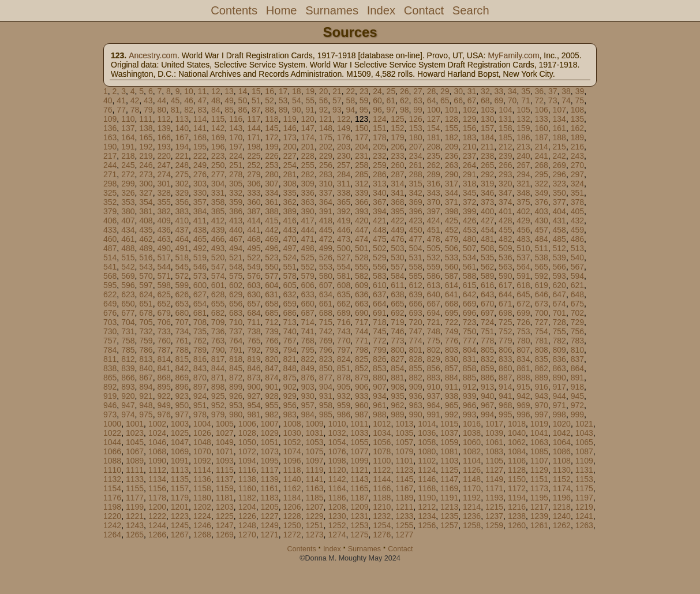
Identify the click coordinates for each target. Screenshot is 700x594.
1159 (225, 488)
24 (377, 91)
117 (254, 119)
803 (452, 350)
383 (182, 211)
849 (308, 368)
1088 (112, 461)
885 (469, 378)
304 (218, 184)
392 (344, 211)
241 (541, 156)
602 (236, 285)
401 (505, 211)
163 (110, 137)
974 (128, 414)
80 (162, 110)
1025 (180, 433)
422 (397, 221)
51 (256, 100)
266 (505, 165)
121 (326, 119)
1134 (157, 479)
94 (350, 110)
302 (182, 184)
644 (505, 294)
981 (254, 414)
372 (469, 202)
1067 (135, 451)
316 (434, 184)
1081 (449, 451)
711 (254, 322)
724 (487, 322)
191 (128, 147)
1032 (337, 433)
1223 (180, 516)
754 (541, 331)
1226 (247, 516)
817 (218, 359)
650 (128, 304)
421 (379, 221)
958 (326, 405)
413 (236, 221)
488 (128, 248)
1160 (247, 488)
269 (559, 165)
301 (164, 184)
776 (452, 341)
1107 (539, 461)
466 (218, 239)
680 (182, 313)
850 (326, 368)
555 (362, 267)
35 (526, 91)
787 (164, 350)
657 (254, 304)
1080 (427, 451)
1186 (337, 498)
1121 (359, 470)
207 (415, 147)
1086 (562, 451)
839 (128, 368)
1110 (112, 470)
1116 (247, 470)
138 (146, 128)
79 (148, 110)
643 (487, 294)
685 (272, 313)
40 (108, 100)
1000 (112, 424)
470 (289, 239)
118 (272, 119)
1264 (112, 535)
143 (236, 128)
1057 (404, 442)
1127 (494, 470)
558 (415, 267)
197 (236, 147)
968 (505, 405)
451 (434, 230)
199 (272, 147)
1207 (314, 507)
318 (469, 184)
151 (379, 128)
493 (218, 248)
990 (415, 414)
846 (254, 368)
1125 (449, 470)
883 (434, 378)
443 (289, 230)
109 (110, 119)
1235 (449, 516)
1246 (202, 525)
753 (523, 331)
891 (577, 378)
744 (362, 331)
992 (452, 414)
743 (344, 331)
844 (218, 368)
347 (505, 193)
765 (254, 341)
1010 (337, 424)
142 (218, 128)
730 (110, 331)
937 (434, 396)
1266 (157, 535)
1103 (449, 461)
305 (236, 184)
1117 (270, 470)
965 (452, 405)
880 (379, 378)
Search (471, 10)
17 (283, 91)
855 (415, 368)
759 (146, 341)
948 (146, 405)
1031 (314, 433)
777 (469, 341)
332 (236, 193)
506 (452, 248)
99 (418, 110)
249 (200, 165)
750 (469, 331)
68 (485, 100)
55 (310, 100)
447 (362, 230)
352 (110, 202)
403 (541, 211)
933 (362, 396)
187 (541, 137)
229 (326, 156)
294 (523, 174)
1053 (314, 442)
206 (397, 147)
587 (452, 276)
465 (200, 239)
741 (308, 331)
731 (128, 331)
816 (200, 359)
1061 (494, 442)
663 (362, 304)
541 (110, 267)
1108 (562, 461)
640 (434, 294)
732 (146, 331)
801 (415, 350)
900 (254, 387)
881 (397, 378)
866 (128, 378)
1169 (449, 488)
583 (379, 276)
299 (128, 184)
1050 (247, 442)
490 (164, 248)
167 (182, 137)
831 (469, 359)
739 (272, 331)
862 (541, 368)
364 (326, 202)
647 (559, 294)
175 (326, 137)
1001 (135, 424)
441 (254, 230)
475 (379, 239)
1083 (494, 451)
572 (182, 276)
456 (523, 230)
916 (541, 387)
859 (487, 368)
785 (128, 350)
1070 (202, 451)
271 (110, 174)
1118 (292, 470)
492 (200, 248)
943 (541, 396)
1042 (562, 433)
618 (523, 285)
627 (200, 294)
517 (164, 257)
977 (182, 414)
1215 (494, 507)
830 (452, 359)
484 (541, 239)
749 (452, 331)
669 (469, 304)
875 (289, 378)
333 (254, 193)
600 (200, 285)
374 (505, 202)
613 (434, 285)
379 (110, 211)
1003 (180, 424)
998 (559, 414)
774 (415, 341)
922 (164, 396)
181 (434, 137)
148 (326, 128)
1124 (427, 470)
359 (236, 202)
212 (505, 147)
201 (308, 147)
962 (397, 405)
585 (415, 276)
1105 (494, 461)
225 (254, 156)
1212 (427, 507)
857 (452, 368)
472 (326, 239)
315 (415, 184)
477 (415, 239)
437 (182, 230)
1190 (427, 498)
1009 (314, 424)
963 (415, 405)
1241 (584, 516)
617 (505, 285)
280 (272, 174)
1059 (449, 442)
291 (469, 174)
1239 (539, 516)
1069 (180, 451)
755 (559, 331)
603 (254, 285)
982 (272, 414)
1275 (359, 535)
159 (523, 128)
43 (148, 100)
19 (310, 91)
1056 (382, 442)
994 (487, 414)
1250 (292, 525)
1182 (247, 498)
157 (487, 128)
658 (272, 304)
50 (243, 100)
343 (434, 193)
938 (452, 396)
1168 (427, 488)
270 (577, 165)
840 (146, 368)
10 (189, 91)
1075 (314, 451)
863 (559, 368)
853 (379, 368)
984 (308, 414)
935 (397, 396)
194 (182, 147)
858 (469, 368)
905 (344, 387)
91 (310, 110)
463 (164, 239)
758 (128, 341)
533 (452, 257)
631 (272, 294)
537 (523, 257)
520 (218, 257)
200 (289, 147)
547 (218, 267)
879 (362, 378)
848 (289, 368)
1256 (427, 525)
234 (415, 156)
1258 (472, 525)
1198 (112, 507)
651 (146, 304)
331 (218, 193)
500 (344, 248)
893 (128, 387)
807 (523, 350)
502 (379, 248)
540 (577, 257)
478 (434, 239)
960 (362, 405)
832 (487, 359)
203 (344, 147)
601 (218, 285)
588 (469, 276)
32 (485, 91)
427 (487, 221)
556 (379, 267)
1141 (314, 479)
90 (297, 110)
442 (272, 230)
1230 (337, 516)
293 (505, 174)
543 (146, 267)
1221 (135, 516)
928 (272, 396)
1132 (112, 479)
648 (577, 294)
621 (577, 285)
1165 (359, 488)
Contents (234, 10)
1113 (180, 470)
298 (110, 184)
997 (541, 414)
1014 (427, 424)
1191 (449, 498)
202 (326, 147)
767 (289, 341)
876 (308, 378)
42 (135, 100)
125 (397, 119)
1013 (404, 424)
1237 (494, 516)
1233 (404, 516)
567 (577, 267)
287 (397, 174)
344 (452, 193)
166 (164, 137)
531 (415, 257)
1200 (157, 507)
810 (577, 350)
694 (434, 313)
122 (344, 119)
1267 (180, 535)
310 (326, 184)
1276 (382, 535)
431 (559, 221)
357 (200, 202)
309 (308, 184)
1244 (157, 525)
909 (415, 387)
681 (200, 313)
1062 (517, 442)
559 (434, 267)
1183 (270, 498)
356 (182, 202)
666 (415, 304)
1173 (539, 488)
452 (452, 230)
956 (289, 405)
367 (379, 202)
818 (236, 359)
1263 (584, 525)
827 (397, 359)
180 (415, 137)
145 (272, 128)
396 (415, 211)
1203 (225, 507)
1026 (202, 433)
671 (505, 304)
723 (469, 322)
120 (308, 119)
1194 (517, 498)
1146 (427, 479)
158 (505, 128)
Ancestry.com (153, 55)
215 (559, 147)
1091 (180, 461)
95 (364, 110)
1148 (472, 479)
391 (326, 211)
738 (254, 331)
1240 (562, 516)
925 (218, 396)
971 (559, 405)
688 (326, 313)
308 (289, 184)
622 (110, 294)
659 (289, 304)
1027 (225, 433)
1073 (270, 451)
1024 (157, 433)
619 (541, 285)
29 (445, 91)
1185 (314, 498)
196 (218, 147)
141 (200, 128)
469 (272, 239)
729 (577, 322)
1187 (359, 498)
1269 (225, 535)
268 (541, 165)
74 (566, 100)
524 (289, 257)
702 (577, 313)
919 (110, 396)
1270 (247, 535)
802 (434, 350)
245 (128, 165)
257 (344, 165)
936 (415, 396)
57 (337, 100)
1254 (382, 525)
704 (128, 322)
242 (559, 156)
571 (164, 276)
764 (236, 341)
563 (505, 267)
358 (218, 202)
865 (110, 378)
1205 (270, 507)
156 (469, 128)
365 (344, 202)
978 (200, 414)
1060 (472, 442)
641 (452, 294)
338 (344, 193)
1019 (539, 424)
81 (175, 110)
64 (432, 100)
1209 (359, 507)
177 (362, 137)
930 (308, 396)
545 (182, 267)
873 (254, 378)
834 (523, 359)
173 (289, 137)
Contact (424, 10)
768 (308, 341)
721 (434, 322)
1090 (157, 461)
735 (200, 331)
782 (559, 341)
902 (289, 387)
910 (434, 387)
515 (128, 257)
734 (182, 331)
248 (182, 165)
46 (189, 100)
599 (182, 285)
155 (452, 128)
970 (541, 405)
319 (487, 184)
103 (487, 110)
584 (397, 276)
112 (164, 119)
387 (254, 211)
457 (541, 230)
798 (362, 350)
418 (326, 221)
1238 (517, 516)
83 (203, 110)
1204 (247, 507)
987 (362, 414)
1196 (562, 498)
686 (289, 313)
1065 (584, 442)
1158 (202, 488)
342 (415, 193)
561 (469, 267)
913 (487, 387)
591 (523, 276)
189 (577, 137)
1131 (584, 470)
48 (216, 100)
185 (505, 137)
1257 (449, 525)
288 (415, 174)
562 (487, 267)
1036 (427, 433)
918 (577, 387)
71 (526, 100)
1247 (225, 525)
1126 (472, 470)
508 (487, 248)
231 (362, 156)
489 (146, 248)
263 (452, 165)
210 (469, 147)
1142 (337, 479)
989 (397, 414)
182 (452, 137)
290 (452, 174)
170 (236, 137)
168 (200, 137)
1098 (337, 461)
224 (236, 156)
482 (505, 239)
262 (434, 165)
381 (146, 211)
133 (541, 119)
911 (452, 387)
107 (559, 110)
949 (164, 405)
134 (559, 119)
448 (379, 230)
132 (523, 119)
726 (523, 322)
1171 (494, 488)
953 (236, 405)
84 (216, 110)
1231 (359, 516)
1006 (247, 424)
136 (110, 128)
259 (379, 165)
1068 (157, 451)
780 (523, 341)
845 (236, 368)
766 (272, 341)
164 (128, 137)
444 (308, 230)
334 (272, 193)
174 (308, 137)
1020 (562, 424)
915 (523, 387)
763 (218, 341)
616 (487, 285)
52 (269, 100)
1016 (472, 424)
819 (254, 359)
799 (379, 350)
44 (162, 100)
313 (379, 184)
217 (110, 156)
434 (128, 230)
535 (487, 257)
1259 (494, 525)
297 (577, 174)
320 (505, 184)
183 (469, 137)
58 (350, 100)
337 (326, 193)
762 (200, 341)
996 (523, 414)
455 (505, 230)
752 (505, 331)
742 (326, 331)
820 (272, 359)
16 (269, 91)
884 (452, 378)
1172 (517, 488)
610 (379, 285)
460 (110, 239)
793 (272, 350)
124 (379, 119)
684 (254, 313)
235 (434, 156)
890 (559, 378)
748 (434, 331)
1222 (157, 516)
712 (272, 322)
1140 (292, 479)
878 (344, 378)
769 (326, 341)
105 (523, 110)
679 (164, 313)
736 (218, 331)
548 (236, 267)
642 (469, 294)
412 (218, 221)
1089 (135, 461)
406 (110, 221)
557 (397, 267)
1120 (337, 470)
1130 (562, 470)
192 (146, 147)
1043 (584, 433)
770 (344, 341)
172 (272, 137)
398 (452, 211)
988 (379, 414)
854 (397, 368)
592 (541, 276)
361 (272, 202)
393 (362, 211)
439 (218, 230)
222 (200, 156)
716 (344, 322)
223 (218, 156)
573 (200, 276)
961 (379, 405)
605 (289, 285)
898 (218, 387)
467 (236, 239)
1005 (225, 424)
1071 (225, 451)
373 (487, 202)
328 (164, 193)
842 (182, 368)
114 (200, 119)
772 (379, 341)
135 (577, 119)
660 (308, 304)
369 (415, 202)
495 (254, 248)
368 (397, 202)
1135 (180, 479)
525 (308, 257)
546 (200, 267)
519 (200, 257)
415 (272, 221)
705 (146, 322)
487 (110, 248)
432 (577, 221)
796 (326, 350)
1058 (427, 442)
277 (218, 174)
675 (577, 304)
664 (379, 304)
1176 (112, 498)
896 (182, 387)
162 (577, 128)
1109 (584, 461)
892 (110, 387)
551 (289, 267)
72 (540, 100)
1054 (337, 442)
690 (362, 313)
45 (175, 100)
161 (559, 128)
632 (289, 294)
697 (487, 313)
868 (164, 378)
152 (397, 128)
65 (445, 100)
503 (397, 248)
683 (236, 313)
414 (254, 221)
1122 (382, 470)
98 (405, 110)
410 (182, 221)
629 (236, 294)
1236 (472, 516)
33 (499, 91)
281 (289, 174)
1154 (112, 488)
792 (254, 350)
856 (434, 368)
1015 (449, 424)
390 (308, 211)
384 (200, 211)
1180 (202, 498)
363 (308, 202)
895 (164, 387)
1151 (539, 479)
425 (452, 221)
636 (362, 294)
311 (344, 184)
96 (377, 110)
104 (505, 110)
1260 (517, 525)
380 (128, 211)
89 (283, 110)
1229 (314, 516)
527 (344, 257)
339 (362, 193)
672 (523, 304)
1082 (472, 451)
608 (344, 285)
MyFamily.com (513, 55)
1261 (539, 525)
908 (397, 387)
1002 (157, 424)
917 (559, 387)
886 (487, 378)
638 (397, 294)
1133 (135, 479)
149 (344, 128)
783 (577, 341)
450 (415, 230)
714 (308, 322)
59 (364, 100)
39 (580, 91)
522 (254, 257)
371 (452, 202)
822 (308, 359)
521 (236, 257)
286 (379, 174)
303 (200, 184)
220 (164, 156)
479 (452, 239)
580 (326, 276)
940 (487, 396)
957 (308, 405)
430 (541, 221)
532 (434, 257)
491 (182, 248)
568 (110, 276)
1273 (314, 535)
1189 (404, 498)
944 (559, 396)
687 (308, 313)
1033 (359, 433)
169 (218, 137)
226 (272, 156)
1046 (157, 442)
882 (415, 378)
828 (415, 359)
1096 (292, 461)
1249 (270, 525)
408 (146, 221)
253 (272, 165)
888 (523, 378)
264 (469, 165)
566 (559, 267)
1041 (539, 433)
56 (324, 100)
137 (128, 128)
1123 (404, 470)
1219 (584, 507)
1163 (314, 488)
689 (344, 313)
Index (381, 10)
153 (415, 128)
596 (128, 285)
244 (110, 165)
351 (577, 193)
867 (146, 378)
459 (577, 230)
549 (254, 267)
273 (146, 174)
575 (236, 276)
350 (559, 193)
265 (487, 165)
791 (236, 350)
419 (344, 221)
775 (434, 341)
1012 (382, 424)
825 (362, 359)
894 (146, 387)
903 (308, 387)
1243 (135, 525)
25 (391, 91)
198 (254, 147)
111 (146, 119)
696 (469, 313)
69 (499, 100)
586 (434, 276)
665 (397, 304)
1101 (404, 461)
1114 (202, 470)
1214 (472, 507)
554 (344, 267)
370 (434, 202)
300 (146, 184)
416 (289, 221)
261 (415, 165)
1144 (382, 479)
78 (135, 110)
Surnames (332, 10)
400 (487, 211)
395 (397, 211)
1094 (247, 461)
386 (236, 211)
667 (434, 304)
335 (289, 193)
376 (541, 202)
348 (523, 193)
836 (559, 359)
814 (164, 359)
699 (523, 313)
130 (487, 119)
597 (146, 285)
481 (487, 239)
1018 (517, 424)
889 (541, 378)
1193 (494, 498)
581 (344, 276)
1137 (225, 479)
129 (469, 119)
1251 (314, 525)
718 (379, 322)
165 (146, 137)
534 (469, 257)
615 (469, 285)
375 (523, 202)
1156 (157, 488)
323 (559, 184)
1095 (270, 461)
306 (254, 184)
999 (577, 414)
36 (540, 91)
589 (487, 276)
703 (110, 322)
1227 (270, 516)
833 (505, 359)
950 (182, 405)
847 (272, 368)
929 (289, 396)
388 (272, 211)
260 (397, 165)
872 (236, 378)
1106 (517, 461)
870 (200, 378)
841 (164, 368)
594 (577, 276)
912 (469, 387)
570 (146, 276)
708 (200, 322)
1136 (202, 479)
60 (377, 100)
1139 (270, 479)
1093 (225, 461)
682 (218, 313)
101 (452, 110)
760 (164, 341)
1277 (404, 535)
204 (362, 147)
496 (272, 248)
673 (541, 304)
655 (218, 304)
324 (577, 184)
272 (128, 174)
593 (559, 276)
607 (326, 285)
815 (182, 359)
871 (218, 378)
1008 (292, 424)
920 (128, 396)
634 (326, 294)
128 (452, 119)
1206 (292, 507)
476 (397, 239)
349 (541, 193)
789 (200, 350)
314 (397, 184)
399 (469, 211)
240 (523, 156)
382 (164, 211)
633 (308, 294)
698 (505, 313)
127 (434, 119)
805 (487, 350)
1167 (404, 488)
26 (405, 91)
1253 (359, 525)
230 (344, 156)
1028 (247, 433)
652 (164, 304)
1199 (135, 507)
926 (236, 396)
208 (434, 147)
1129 (539, 470)
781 (541, 341)
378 (577, 202)
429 (523, 221)
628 (218, 294)
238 (487, 156)
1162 (292, 488)
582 (362, 276)
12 (216, 91)
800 (397, 350)
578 (289, 276)
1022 (112, 433)
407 (128, 221)
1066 (112, 451)
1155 (135, 488)
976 (164, 414)
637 (379, 294)
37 (553, 91)
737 (236, 331)
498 (308, 248)
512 (559, 248)
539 (559, 257)
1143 (359, 479)
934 (379, 396)
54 (297, 100)
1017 (494, 424)
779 (505, 341)
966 (469, 405)
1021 (584, 424)
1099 (359, 461)
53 (283, 100)
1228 (292, 516)
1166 (382, 488)
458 (559, 230)
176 (344, 137)
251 (236, 165)
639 (415, 294)
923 (182, 396)
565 (541, 267)
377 (559, 202)
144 (254, 128)
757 (110, 341)
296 (559, 174)
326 (128, 193)
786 (146, 350)
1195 (539, 498)
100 (434, 110)
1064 (562, 442)
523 (272, 257)
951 (200, 405)
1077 (359, 451)
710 (236, 322)
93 (337, 110)
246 (146, 165)
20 (324, 91)
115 (218, 119)
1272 (292, 535)
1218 (562, 507)
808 (541, 350)
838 (110, 368)
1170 (472, 488)
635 (344, 294)
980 (236, 414)
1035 (404, 433)
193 (164, 147)
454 (487, 230)
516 (146, 257)
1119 (314, 470)
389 (289, 211)
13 (229, 91)
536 (505, 257)
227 (289, 156)
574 (218, 276)
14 (243, 91)
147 (308, 128)
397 (434, 211)
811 (110, 359)
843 (200, 368)
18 (297, 91)
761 (182, 341)
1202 (202, 507)
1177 (135, 498)
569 (128, 276)
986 (344, 414)
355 (164, 202)
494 (236, 248)
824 (344, 359)
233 (397, 156)
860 (505, 368)
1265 (135, 535)
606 (308, 285)
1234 (427, 516)
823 (326, 359)
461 (128, 239)
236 (452, 156)
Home (282, 10)
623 (128, 294)
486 (577, 239)
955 (272, 405)
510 (523, 248)
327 (146, 193)
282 (308, 174)
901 (272, 387)
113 (182, 119)
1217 (539, 507)
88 (269, 110)
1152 (562, 479)
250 (218, 165)
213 (523, 147)
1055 (359, 442)
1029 (270, 433)
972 (577, 405)
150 (362, 128)
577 (272, 276)
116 (236, 119)
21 (337, 91)
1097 (314, 461)
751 (487, 331)
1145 (404, 479)
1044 (112, 442)
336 (308, 193)
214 (541, 147)
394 (379, 211)
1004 (202, 424)
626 (182, 294)
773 (397, 341)
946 (110, 405)
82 (189, 110)
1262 (562, 525)
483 (523, 239)
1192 (472, 498)
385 (218, 211)
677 (128, 313)
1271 (270, 535)
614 (452, 285)
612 (415, 285)
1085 (539, 451)
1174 (562, 488)
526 (326, 257)
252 (254, 165)
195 (200, 147)
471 (308, 239)
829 (434, 359)
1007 (270, 424)
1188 (382, 498)
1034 (382, 433)
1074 (292, 451)
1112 (157, 470)
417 (308, 221)
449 (397, 230)
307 (272, 184)
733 (164, 331)
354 (146, 202)
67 (472, 100)
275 (182, 174)
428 (505, 221)
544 (164, 267)
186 (523, 137)
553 (326, 267)
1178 (157, 498)
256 (326, 165)
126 (415, 119)
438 (200, 230)
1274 (337, 535)
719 (397, 322)
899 (236, 387)
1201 (180, 507)
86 (243, 110)
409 (164, 221)
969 (523, 405)
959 (344, 405)
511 (541, 248)
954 (254, 405)
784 (110, 350)
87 (256, 110)
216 (577, 147)
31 (472, 91)
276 (200, 174)
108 (577, 110)
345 (469, 193)
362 (289, 202)
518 (182, 257)
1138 (247, 479)
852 (362, 368)
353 (128, 202)
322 (541, 184)
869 (182, 378)
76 (108, 110)
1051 (270, 442)
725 (505, 322)
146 (289, 128)
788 (182, 350)
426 (469, 221)
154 (434, 128)
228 (308, 156)
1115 (225, 470)
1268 (202, 535)
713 (289, 322)
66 (458, 100)
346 (487, 193)
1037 (449, 433)
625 (164, 294)
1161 (270, 488)
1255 (404, 525)
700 (541, 313)
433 (110, 230)
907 (379, 387)
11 (203, 91)
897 (200, 387)
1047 (180, 442)
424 (434, 221)
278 (236, 174)
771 (362, 341)
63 (418, 100)
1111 (135, 470)
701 (559, 313)
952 (218, 405)
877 (326, 378)
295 (541, 174)
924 (200, 396)
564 (523, 267)
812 (128, 359)
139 (164, 128)
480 (469, 239)
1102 (427, 461)
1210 (382, 507)
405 (577, 211)
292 (487, 174)
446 (344, 230)
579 (308, 276)
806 (505, 350)
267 (523, 165)
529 (379, 257)
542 (128, 267)
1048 (202, 442)
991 (434, 414)
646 (541, 294)
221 (182, 156)
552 (308, 267)
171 (254, 137)
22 (351, 91)
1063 (539, 442)
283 (326, 174)
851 (344, 368)
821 (289, 359)
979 (218, 414)
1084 (517, 451)
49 (229, 100)
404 (559, 211)
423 (415, 221)
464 (182, 239)
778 (487, 341)
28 (432, 91)
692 (397, 313)
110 (128, 119)
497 (289, 248)
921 (146, 396)
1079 (404, 451)
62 (405, 100)
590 (505, 276)
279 (254, 174)
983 (289, 414)
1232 (382, 516)
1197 (584, 498)
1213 (449, 507)
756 (577, 331)
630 (254, 294)
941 (505, 396)
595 (110, 285)
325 (110, 193)
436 (164, 230)
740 (289, 331)
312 (362, 184)
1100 (382, 461)
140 (182, 128)
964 (434, 405)
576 (254, 276)
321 (523, 184)
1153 (584, 479)
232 (379, 156)
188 (559, 137)
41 (121, 100)
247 (164, 165)
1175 (584, 488)
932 (344, 396)
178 (379, 137)
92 (324, 110)
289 (434, 174)
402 (523, 211)
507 (469, 248)
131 (505, 119)
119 (289, 119)
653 (182, 304)
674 (559, 304)
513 (577, 248)
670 (487, 304)
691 (379, 313)
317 (452, 184)
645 (523, 294)
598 (164, 285)
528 (362, 257)
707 (182, 322)
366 (362, 202)
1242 (112, 525)
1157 (180, 488)
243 (577, 156)
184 (487, 137)
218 (128, 156)
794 (289, 350)
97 (391, 110)
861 (523, 368)
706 (164, 322)
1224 (202, 516)
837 (577, 359)
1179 (180, 498)
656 (236, 304)
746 (397, 331)
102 (469, 110)
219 (146, 156)
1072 (247, 451)
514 (110, 257)
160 (541, 128)
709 (218, 322)
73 (553, 100)
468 (254, 239)
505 (434, 248)
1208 (337, 507)
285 (362, 174)
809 (559, 350)
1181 (225, 498)
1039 (494, 433)
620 (559, 285)
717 (362, 322)
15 (256, 91)
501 (362, 248)
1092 (202, 461)
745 (379, 331)
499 (326, 248)
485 (559, 239)
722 (452, 322)
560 (452, 267)
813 (146, 359)
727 (541, 322)
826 (379, 359)
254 (289, 165)
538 (541, 257)
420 (362, 221)
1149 (494, 479)
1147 (449, 479)
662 (344, 304)
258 (362, 165)
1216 (517, 507)
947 (128, 405)
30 (458, 91)
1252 (337, 525)
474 (362, 239)
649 (110, 304)
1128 (517, 470)
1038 (472, 433)
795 (308, 350)
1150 (517, 479)
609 (362, 285)
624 (146, 294)
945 (577, 396)
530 (397, 257)
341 (397, 193)
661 (326, 304)
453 (469, 230)
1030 (292, 433)
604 (272, 285)
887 (505, 378)
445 (326, 230)
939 (469, 396)
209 (452, 147)
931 (326, 396)
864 (577, 368)
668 (452, 304)
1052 (292, 442)
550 (272, 267)
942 (523, 396)
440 (236, 230)
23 (364, 91)
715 (326, 322)
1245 (180, 525)
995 (505, 414)
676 (110, 313)
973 (110, 414)
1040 (517, 433)
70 (512, 100)
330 (200, 193)
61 (391, 100)
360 (254, 202)
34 (512, 91)
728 (559, 322)
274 (164, 174)
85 (229, 110)
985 (326, 414)
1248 (247, 525)
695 (452, 313)
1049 (225, 442)
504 (415, 248)
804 (469, 350)
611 (397, 285)
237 (469, 156)
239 (505, 156)
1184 (292, 498)
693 (415, 313)
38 (566, 91)
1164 (337, 488)
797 (344, 350)
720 (415, 322)
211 (487, 147)
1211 (404, 507)
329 (182, 193)
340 (379, 193)
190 (110, 147)
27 (418, 91)
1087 (584, 451)
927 (254, 396)
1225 (225, 516)
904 (326, 387)
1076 (337, 451)
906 (362, 387)
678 (146, 313)
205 (379, 147)
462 (146, 239)
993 (469, 414)
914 (505, 387)
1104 (472, 461)
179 (397, 137)
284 (344, 174)
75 (580, 100)
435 (146, 230)
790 (218, 350)
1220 (112, 516)
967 (487, 405)
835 (541, 359)
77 (121, 110)
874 (272, 378)
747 (415, 331)
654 (200, 304)
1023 (135, 433)
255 (308, 165)
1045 (135, 442)
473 (344, 239)
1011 (359, 424)
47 (203, 100)
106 (541, 110)
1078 (382, 451)
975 (146, 414)
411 (200, 221)
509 (505, 248)
